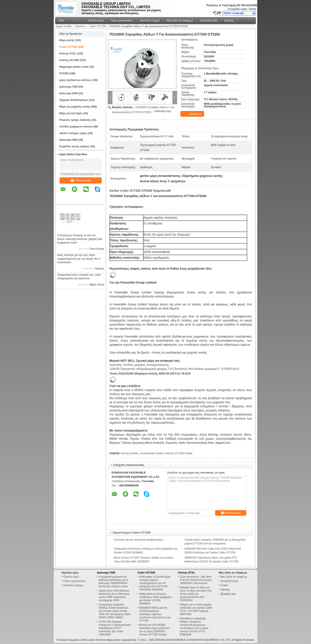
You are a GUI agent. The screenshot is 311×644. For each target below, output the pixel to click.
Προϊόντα (76, 21)
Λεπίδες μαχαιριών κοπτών (76, 127)
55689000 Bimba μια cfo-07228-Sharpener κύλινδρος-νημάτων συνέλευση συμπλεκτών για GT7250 (155, 614)
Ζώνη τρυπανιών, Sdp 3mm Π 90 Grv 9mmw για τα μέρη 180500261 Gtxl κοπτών (196, 580)
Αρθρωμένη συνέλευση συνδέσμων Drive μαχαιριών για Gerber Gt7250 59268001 (155, 599)
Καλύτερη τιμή (163, 111)
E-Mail (224, 585)
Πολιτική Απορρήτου (68, 640)
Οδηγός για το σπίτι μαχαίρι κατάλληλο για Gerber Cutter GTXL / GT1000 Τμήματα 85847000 (196, 609)
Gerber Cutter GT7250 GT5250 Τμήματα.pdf (140, 191)
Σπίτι (61, 21)
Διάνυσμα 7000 (69, 87)
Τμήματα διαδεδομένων (74, 100)
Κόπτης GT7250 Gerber (179, 453)
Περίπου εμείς (96, 21)
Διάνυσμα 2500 (69, 93)
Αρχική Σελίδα (64, 26)
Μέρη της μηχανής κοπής (75, 107)
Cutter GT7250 (97, 26)
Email (253, 9)
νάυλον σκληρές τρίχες (73, 133)
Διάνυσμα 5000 (69, 140)
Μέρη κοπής (67, 40)
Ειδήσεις (229, 21)
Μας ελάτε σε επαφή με (180, 21)
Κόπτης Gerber (129, 453)
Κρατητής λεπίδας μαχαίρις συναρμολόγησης (139, 365)
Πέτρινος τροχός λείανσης (75, 120)
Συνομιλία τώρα (237, 9)
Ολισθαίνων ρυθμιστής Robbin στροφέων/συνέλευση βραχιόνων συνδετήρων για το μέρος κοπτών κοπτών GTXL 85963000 (194, 627)
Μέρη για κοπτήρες (71, 113)
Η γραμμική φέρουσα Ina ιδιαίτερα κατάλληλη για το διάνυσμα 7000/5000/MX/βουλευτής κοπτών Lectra (114, 582)
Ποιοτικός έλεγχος (150, 21)
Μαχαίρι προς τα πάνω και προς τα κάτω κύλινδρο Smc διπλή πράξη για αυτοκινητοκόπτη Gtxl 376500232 (196, 594)
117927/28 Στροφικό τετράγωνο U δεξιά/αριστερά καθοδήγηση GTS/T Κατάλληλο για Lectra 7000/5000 (115, 628)
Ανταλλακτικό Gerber (152, 453)
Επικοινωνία (81, 180)
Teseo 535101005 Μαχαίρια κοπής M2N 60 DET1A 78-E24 (150, 374)
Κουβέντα (193, 114)
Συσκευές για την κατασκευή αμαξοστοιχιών (139, 540)
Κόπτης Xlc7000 (69, 60)
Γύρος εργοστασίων (122, 21)
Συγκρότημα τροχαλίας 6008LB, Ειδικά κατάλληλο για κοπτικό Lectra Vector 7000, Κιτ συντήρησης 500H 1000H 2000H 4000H (115, 611)
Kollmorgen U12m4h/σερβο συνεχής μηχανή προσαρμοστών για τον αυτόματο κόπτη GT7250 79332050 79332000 (155, 583)
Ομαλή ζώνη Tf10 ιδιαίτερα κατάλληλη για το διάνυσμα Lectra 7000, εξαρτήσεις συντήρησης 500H (114, 595)
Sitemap (225, 590)
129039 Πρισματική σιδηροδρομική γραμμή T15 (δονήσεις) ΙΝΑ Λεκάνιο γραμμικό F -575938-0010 (174, 369)
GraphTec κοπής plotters (75, 146)
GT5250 (64, 73)
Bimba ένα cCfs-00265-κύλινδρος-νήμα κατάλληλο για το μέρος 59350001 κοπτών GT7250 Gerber (155, 630)
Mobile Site (228, 594)
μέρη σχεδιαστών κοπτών (75, 80)
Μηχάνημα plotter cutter (74, 67)
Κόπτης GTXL (68, 54)
